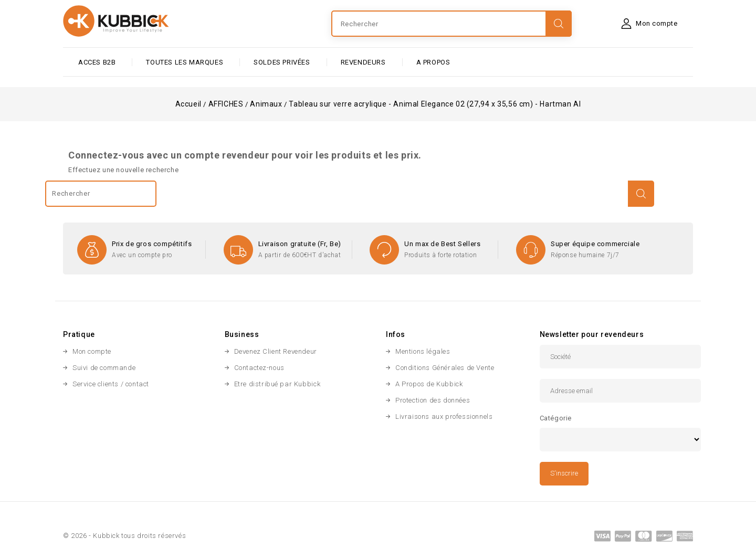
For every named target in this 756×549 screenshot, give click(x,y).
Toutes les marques (185, 62)
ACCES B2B (97, 62)
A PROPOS (433, 62)
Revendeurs (363, 62)
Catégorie (556, 418)
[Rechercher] (451, 24)
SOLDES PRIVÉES (282, 62)
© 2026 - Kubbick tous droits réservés (124, 536)
